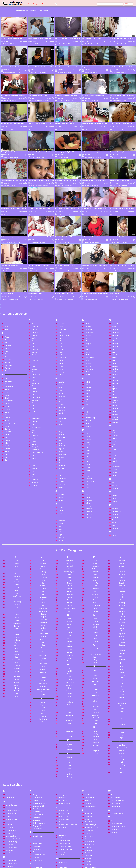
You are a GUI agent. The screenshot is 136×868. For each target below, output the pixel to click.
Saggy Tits (116, 269)
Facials (61, 271)
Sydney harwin (90, 817)
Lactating (62, 465)
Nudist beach (63, 854)
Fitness (97, 242)
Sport (114, 336)
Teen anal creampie (92, 825)
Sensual (115, 280)
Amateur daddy (11, 758)
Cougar (34, 322)
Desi (13, 101)
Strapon (115, 350)
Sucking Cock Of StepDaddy (9, 152)
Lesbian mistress (64, 788)
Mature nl (62, 815)
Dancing (34, 366)
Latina (61, 477)
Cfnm (33, 288)
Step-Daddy (36, 363)
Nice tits (62, 848)
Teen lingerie (89, 845)
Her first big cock (38, 859)
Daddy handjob (38, 742)
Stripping (115, 353)
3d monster (10, 742)
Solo (114, 322)
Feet (60, 277)
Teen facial (89, 836)
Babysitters (13, 44)
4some (7, 274)
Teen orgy (88, 850)
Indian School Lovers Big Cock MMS (66, 67)
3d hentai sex (11, 740)
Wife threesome (117, 748)
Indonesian (62, 423)
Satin (114, 271)
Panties (88, 387)
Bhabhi (96, 101)
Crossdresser (36, 331)
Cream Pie (98, 157)
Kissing (61, 452)
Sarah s (88, 764)
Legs (60, 479)
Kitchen (61, 455)
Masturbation (90, 277)
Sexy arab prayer (91, 770)
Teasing (115, 383)
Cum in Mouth (39, 186)
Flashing (61, 300)
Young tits (115, 777)
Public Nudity (90, 426)
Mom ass (62, 824)
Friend (61, 314)
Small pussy (89, 795)
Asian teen (10, 789)
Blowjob (68, 44)
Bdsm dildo (10, 819)
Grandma (62, 355)
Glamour (61, 347)
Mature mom (63, 813)
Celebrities (35, 286)
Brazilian (8, 385)
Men (87, 283)
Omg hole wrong (64, 864)
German (61, 338)
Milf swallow (63, 818)
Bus (6, 402)
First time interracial (39, 800)
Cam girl (9, 858)
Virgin (114, 443)
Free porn (36, 802)
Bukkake (8, 399)
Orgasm (88, 365)
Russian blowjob (90, 751)
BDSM (7, 340)
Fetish (61, 286)
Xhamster (23, 41)
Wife (114, 470)
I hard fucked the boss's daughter (65, 124)
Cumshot (35, 348)
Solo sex (88, 809)
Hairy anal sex (37, 834)
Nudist (88, 341)
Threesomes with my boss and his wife (40, 237)
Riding (88, 448)
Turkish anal (89, 859)
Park (87, 392)
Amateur (7, 44)
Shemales (116, 291)
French (61, 311)
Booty (7, 379)
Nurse (87, 347)
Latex (60, 471)
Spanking (115, 331)
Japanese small (64, 764)
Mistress (88, 297)
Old (87, 360)
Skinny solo (89, 781)
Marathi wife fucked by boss (118, 152)
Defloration (35, 380)
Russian (88, 462)
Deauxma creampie (39, 748)
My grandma (63, 835)
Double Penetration (38, 397)
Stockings (116, 348)
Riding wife (89, 745)
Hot (60, 405)
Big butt (9, 836)
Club (33, 308)
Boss (72, 44)
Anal (116, 44)
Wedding (115, 462)
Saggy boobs (89, 758)
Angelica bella (11, 775)
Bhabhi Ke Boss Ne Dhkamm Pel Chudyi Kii (14, 209)
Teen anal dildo (90, 828)
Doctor (34, 386)
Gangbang (62, 330)
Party (87, 398)
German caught (38, 821)
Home (30, 4)
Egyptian (35, 413)
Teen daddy (89, 833)
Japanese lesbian (65, 758)
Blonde (114, 157)
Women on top (116, 751)
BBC (98, 186)
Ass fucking (9, 304)
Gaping (61, 332)
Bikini (35, 44)
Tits (114, 397)
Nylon (87, 349)
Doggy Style (13, 129)
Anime (7, 293)
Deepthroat (46, 186)
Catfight (34, 283)
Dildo (33, 383)
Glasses (61, 349)
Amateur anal (11, 753)
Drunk (34, 400)
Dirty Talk (16, 157)
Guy (60, 366)
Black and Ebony (10, 368)
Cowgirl (94, 214)
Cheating (94, 129)
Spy (114, 339)
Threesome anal (90, 853)
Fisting (61, 297)
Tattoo (114, 378)
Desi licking (36, 754)
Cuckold (34, 336)
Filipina (61, 291)
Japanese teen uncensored (68, 770)
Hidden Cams (125, 157)
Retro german (90, 742)
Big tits (44, 72)
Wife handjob (116, 742)
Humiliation (62, 410)
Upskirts (115, 433)
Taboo (114, 375)
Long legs (62, 797)
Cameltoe (35, 271)
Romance (89, 453)
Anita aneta (10, 778)
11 (115, 10)
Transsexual (116, 411)
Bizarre (7, 365)
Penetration (89, 404)
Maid (87, 269)
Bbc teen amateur (12, 808)
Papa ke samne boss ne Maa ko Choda (12, 124)
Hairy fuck (36, 840)
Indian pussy (63, 740)
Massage (88, 271)
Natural (88, 330)
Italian (61, 432)
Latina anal (63, 780)
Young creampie (117, 769)
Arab (119, 44)
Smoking (115, 317)
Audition (8, 313)
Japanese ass (63, 755)
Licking (61, 485)
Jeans (61, 442)
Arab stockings (11, 781)
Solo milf (88, 803)
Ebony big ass (37, 781)
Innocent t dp (63, 745)
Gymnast (62, 369)
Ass (113, 214)
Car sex (34, 274)
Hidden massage (38, 862)
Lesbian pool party (65, 791)
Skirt (114, 305)
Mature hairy (63, 807)
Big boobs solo (11, 831)
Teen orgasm (89, 847)
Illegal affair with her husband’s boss (93, 67)
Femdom (62, 283)
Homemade (62, 399)
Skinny (115, 302)
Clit (33, 302)
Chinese (34, 297)
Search (128, 4)
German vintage (38, 824)
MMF (87, 300)
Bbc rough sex (11, 805)
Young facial (115, 774)
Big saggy (10, 839)
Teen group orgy (90, 839)
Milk (87, 294)
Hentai (61, 388)
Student (115, 356)
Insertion (61, 426)
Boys (7, 382)
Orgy (87, 368)
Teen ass (88, 831)
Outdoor (88, 371)
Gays (60, 335)
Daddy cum (36, 740)
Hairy (60, 376)
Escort (34, 422)
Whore (115, 467)
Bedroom (37, 242)
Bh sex (9, 828)
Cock (65, 72)
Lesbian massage (65, 785)
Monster (88, 308)
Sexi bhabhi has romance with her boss (40, 38)
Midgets (88, 288)
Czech (34, 356)
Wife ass (114, 740)
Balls (6, 329)
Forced (61, 308)
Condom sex (36, 319)
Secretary (116, 277)
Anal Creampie (39, 214)
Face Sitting (63, 269)
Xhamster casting (117, 758)
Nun (87, 344)
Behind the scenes (12, 825)
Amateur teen (11, 767)
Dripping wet (37, 771)
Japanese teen (64, 767)
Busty (7, 405)
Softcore (115, 319)
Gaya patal (36, 815)
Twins (114, 420)
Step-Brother (9, 391)
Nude (87, 338)
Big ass (19, 72)
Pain (87, 378)
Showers (115, 294)
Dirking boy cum (38, 759)
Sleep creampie (90, 789)
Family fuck (36, 791)
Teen (114, 386)
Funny (61, 319)
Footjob (61, 305)
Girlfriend (118, 157)
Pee (87, 401)
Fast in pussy (37, 794)
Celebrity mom (11, 866)
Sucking (115, 359)
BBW (7, 337)
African (7, 282)
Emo (33, 416)
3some (32, 101)
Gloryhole (62, 352)
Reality (88, 442)
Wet (114, 465)
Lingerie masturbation (66, 794)
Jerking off (62, 772)
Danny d (35, 745)
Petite (87, 406)
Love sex (62, 800)
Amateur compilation (13, 755)
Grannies (62, 361)
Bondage (8, 376)
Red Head (89, 445)
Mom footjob (63, 827)
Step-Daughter (36, 372)
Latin (60, 474)
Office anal (62, 861)
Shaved (115, 286)
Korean (61, 458)
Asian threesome (12, 792)
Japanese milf (63, 761)
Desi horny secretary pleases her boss (40, 124)
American (87, 186)
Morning (88, 311)
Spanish (115, 328)
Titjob (114, 394)
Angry (64, 101)
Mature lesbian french (66, 810)
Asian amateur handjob (14, 784)
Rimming (88, 450)
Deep (33, 375)
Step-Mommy (90, 302)
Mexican (88, 286)
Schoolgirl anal (90, 767)
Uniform (115, 430)
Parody (88, 395)
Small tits (115, 314)
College (69, 72)
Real (87, 439)
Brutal (96, 72)
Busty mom (10, 850)
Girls (60, 344)
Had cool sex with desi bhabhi (10, 67)
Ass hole (8, 307)
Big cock (9, 101)
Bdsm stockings (12, 822)
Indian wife (62, 742)
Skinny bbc (89, 784)
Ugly (114, 427)
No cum (61, 851)
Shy (114, 297)
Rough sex (89, 748)
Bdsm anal (10, 816)
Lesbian (61, 482)
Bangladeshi (9, 331)
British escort (11, 842)
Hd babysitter (37, 857)
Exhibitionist (36, 427)
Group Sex (62, 363)
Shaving (115, 288)
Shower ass (89, 775)
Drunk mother (37, 773)
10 (114, 10)
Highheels (62, 393)
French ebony (37, 805)
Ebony (34, 410)
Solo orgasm (89, 806)
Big (115, 214)
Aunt (89, 44)
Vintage (115, 440)
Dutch (34, 403)
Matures (88, 280)
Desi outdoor (37, 756)
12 (117, 10)
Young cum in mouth (118, 771)
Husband (62, 413)
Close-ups (124, 214)
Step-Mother (90, 314)
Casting (34, 280)
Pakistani (88, 384)
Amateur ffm (10, 761)
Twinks (115, 417)
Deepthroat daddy (38, 751)
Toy (114, 409)
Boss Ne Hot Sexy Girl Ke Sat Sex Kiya (40, 152)
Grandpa (61, 358)
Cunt (33, 350)
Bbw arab (10, 811)
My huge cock (63, 838)
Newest (51, 4)
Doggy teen (36, 765)
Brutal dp (9, 847)
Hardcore (62, 382)
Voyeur (115, 446)
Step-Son (115, 325)
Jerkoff (61, 445)
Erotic (16, 101)
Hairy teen (36, 845)
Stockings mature (91, 812)
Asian (32, 44)
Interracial (62, 429)
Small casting (90, 792)
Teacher (115, 380)
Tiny (114, 392)
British (7, 388)
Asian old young (12, 786)
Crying (34, 333)
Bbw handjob (11, 814)
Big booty (9, 833)
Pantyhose (89, 390)
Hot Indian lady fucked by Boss (92, 38)
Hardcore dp (37, 851)
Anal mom (10, 772)
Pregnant (88, 421)
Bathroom (8, 334)
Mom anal (62, 821)
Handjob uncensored (39, 848)
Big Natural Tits (61, 44)
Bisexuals (40, 44)
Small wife (89, 801)
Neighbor (88, 332)
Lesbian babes (64, 783)
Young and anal (117, 766)
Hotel (60, 407)
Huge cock (67, 186)
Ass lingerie (10, 798)
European (35, 424)
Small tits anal (90, 798)
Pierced (88, 409)
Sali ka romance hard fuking (91, 237)
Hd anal (35, 854)
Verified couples (90, 866)
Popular (45, 4)
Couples (34, 325)
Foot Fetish (62, 302)
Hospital (61, 402)
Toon (114, 403)
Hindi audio (36, 865)
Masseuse (89, 274)
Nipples (88, 335)
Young (114, 480)
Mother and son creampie (67, 832)
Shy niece (88, 778)
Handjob (61, 379)
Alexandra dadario (12, 750)
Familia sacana (38, 788)
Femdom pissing (38, 797)
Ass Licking (88, 72)
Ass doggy (10, 795)
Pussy (87, 432)
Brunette (8, 393)
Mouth (88, 317)
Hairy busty (36, 837)
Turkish (115, 414)
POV (43, 129)
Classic (34, 300)
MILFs (88, 291)
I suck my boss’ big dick (117, 237)
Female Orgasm (64, 280)
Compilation (36, 317)
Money (88, 305)
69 (4, 44)
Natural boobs (64, 845)
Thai (114, 389)
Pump (87, 429)
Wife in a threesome (118, 745)
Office (87, 357)
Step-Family (63, 274)
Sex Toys (115, 283)
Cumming (35, 345)
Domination (35, 394)
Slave (114, 308)
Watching (115, 453)
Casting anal (11, 863)
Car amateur (11, 860)
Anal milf (9, 770)
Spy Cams (116, 342)
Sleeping (115, 311)
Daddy (11, 157)
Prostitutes (89, 423)
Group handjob (38, 827)
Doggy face (36, 762)
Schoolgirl (116, 274)
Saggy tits (88, 761)
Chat (33, 291)
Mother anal (63, 829)
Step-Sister (116, 300)
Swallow (115, 362)
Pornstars (89, 415)
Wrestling (115, 473)
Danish (34, 369)
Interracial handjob (65, 748)
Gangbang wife (38, 813)
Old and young (90, 362)
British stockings (12, 845)
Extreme (34, 430)
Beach (7, 343)
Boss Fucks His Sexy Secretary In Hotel (40, 67)
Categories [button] (37, 4)
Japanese (62, 439)
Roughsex (89, 459)
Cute (33, 353)
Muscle (88, 319)
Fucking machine (64, 317)
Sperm (115, 333)
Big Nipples (13, 72)
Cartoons (35, 277)
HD (60, 385)
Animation (121, 101)
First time (62, 294)
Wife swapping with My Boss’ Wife (65, 152)
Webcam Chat (117, 456)
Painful (88, 381)
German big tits (38, 818)
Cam (33, 269)
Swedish (115, 364)
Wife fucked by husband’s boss (37, 95)
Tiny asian (88, 856)
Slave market (89, 786)
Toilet (114, 400)
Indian (40, 129)
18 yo (86, 44)
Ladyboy (61, 468)
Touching (115, 406)
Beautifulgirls (6, 72)
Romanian (89, 456)
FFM (60, 288)
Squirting (115, 345)
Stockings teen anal (92, 815)
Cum (33, 339)
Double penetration (39, 768)
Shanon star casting (92, 772)
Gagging (61, 327)
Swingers (115, 367)
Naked (88, 327)
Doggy (34, 389)
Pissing (88, 412)
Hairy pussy (36, 843)
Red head (88, 740)
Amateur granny (12, 764)
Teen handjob (90, 842)
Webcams (116, 459)
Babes (35, 72)
